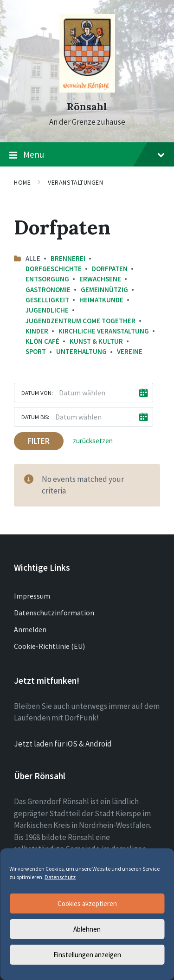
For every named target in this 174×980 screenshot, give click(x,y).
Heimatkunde (101, 300)
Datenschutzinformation (54, 613)
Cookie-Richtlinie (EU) (49, 646)
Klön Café (42, 341)
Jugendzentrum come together (81, 321)
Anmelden (30, 629)
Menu (87, 155)
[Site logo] (87, 90)
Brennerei (68, 258)
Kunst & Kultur (96, 341)
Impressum (32, 596)
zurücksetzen (93, 441)
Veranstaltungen (75, 182)
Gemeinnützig (104, 290)
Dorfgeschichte (54, 269)
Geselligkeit (47, 300)
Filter (39, 441)
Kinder (37, 331)
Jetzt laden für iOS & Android (63, 744)
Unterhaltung (81, 351)
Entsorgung (47, 279)
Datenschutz (60, 877)
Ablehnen (87, 929)
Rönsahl (87, 107)
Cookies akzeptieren (87, 903)
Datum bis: (35, 417)
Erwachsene (100, 279)
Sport (36, 351)
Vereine (130, 351)
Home (22, 182)
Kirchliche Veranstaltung (104, 331)
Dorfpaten (110, 269)
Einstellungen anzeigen (87, 955)
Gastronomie (48, 290)
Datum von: (37, 393)
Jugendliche (47, 310)
